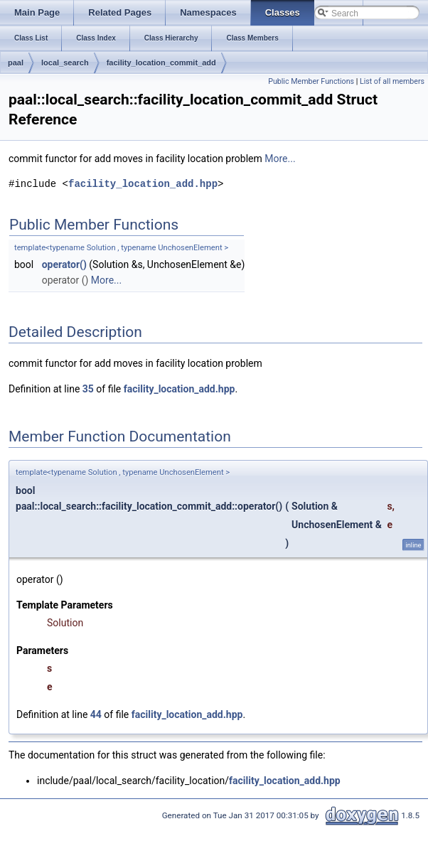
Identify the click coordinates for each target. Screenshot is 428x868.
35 (88, 389)
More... (280, 159)
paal (16, 63)
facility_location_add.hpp (143, 184)
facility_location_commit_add (161, 63)
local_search (65, 63)
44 (96, 714)
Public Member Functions (311, 81)
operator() (64, 264)
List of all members (392, 81)
